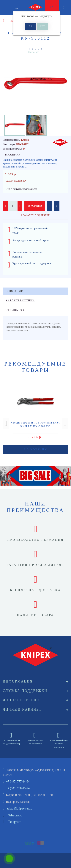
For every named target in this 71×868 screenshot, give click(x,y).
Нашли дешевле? (15, 181)
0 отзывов (34, 52)
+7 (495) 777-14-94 (18, 781)
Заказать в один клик (36, 215)
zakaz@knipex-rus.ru (19, 808)
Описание (14, 291)
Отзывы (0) (15, 310)
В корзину (35, 206)
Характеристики (20, 301)
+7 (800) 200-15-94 (18, 788)
